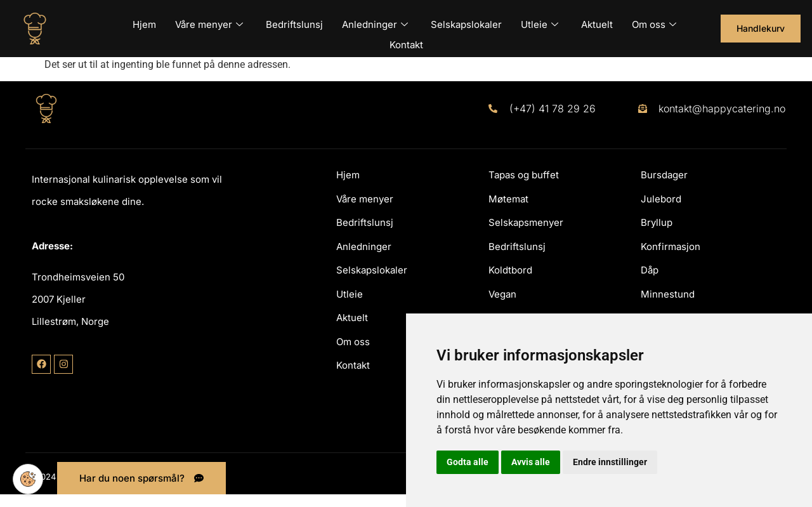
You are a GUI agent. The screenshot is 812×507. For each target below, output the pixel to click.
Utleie (540, 21)
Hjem (144, 21)
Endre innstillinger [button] (610, 462)
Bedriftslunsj (294, 21)
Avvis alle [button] (531, 462)
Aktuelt (597, 21)
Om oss (654, 21)
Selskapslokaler (466, 21)
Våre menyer (209, 21)
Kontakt (406, 35)
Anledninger (375, 21)
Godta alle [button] (468, 462)
